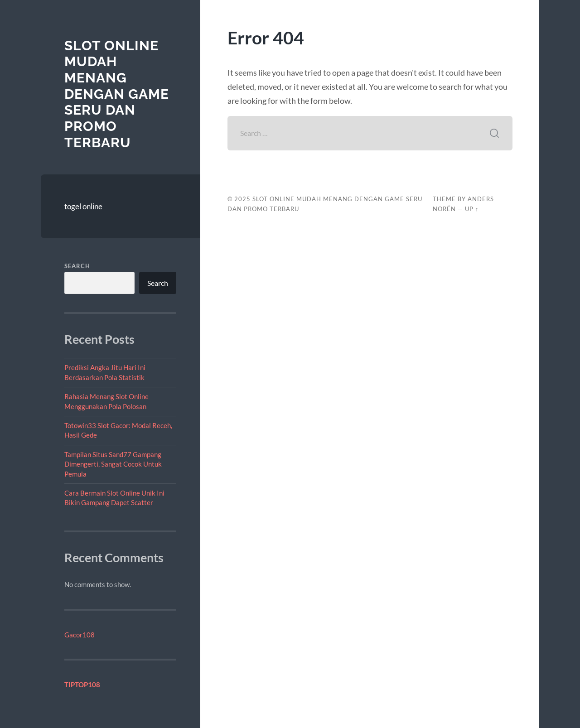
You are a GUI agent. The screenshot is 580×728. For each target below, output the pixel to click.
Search (77, 266)
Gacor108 (80, 635)
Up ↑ (472, 209)
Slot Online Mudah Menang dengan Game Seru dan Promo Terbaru (117, 94)
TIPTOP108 (82, 685)
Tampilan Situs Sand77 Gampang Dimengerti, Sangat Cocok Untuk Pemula (113, 464)
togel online (83, 206)
